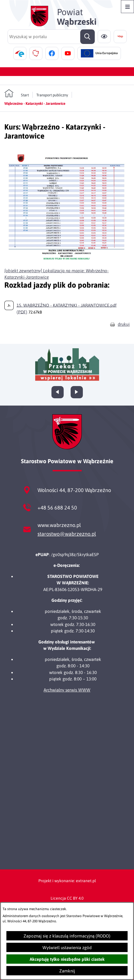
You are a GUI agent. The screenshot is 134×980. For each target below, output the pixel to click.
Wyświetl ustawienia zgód (67, 948)
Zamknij (67, 971)
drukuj (124, 324)
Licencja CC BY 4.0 (67, 898)
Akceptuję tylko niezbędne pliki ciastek (67, 959)
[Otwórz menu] (127, 7)
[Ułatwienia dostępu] (104, 37)
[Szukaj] (87, 37)
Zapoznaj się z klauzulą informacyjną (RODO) (67, 936)
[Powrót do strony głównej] (17, 93)
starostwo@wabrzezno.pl (67, 534)
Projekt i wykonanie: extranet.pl (67, 881)
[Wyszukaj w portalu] (51, 37)
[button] (67, 261)
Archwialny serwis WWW (67, 690)
